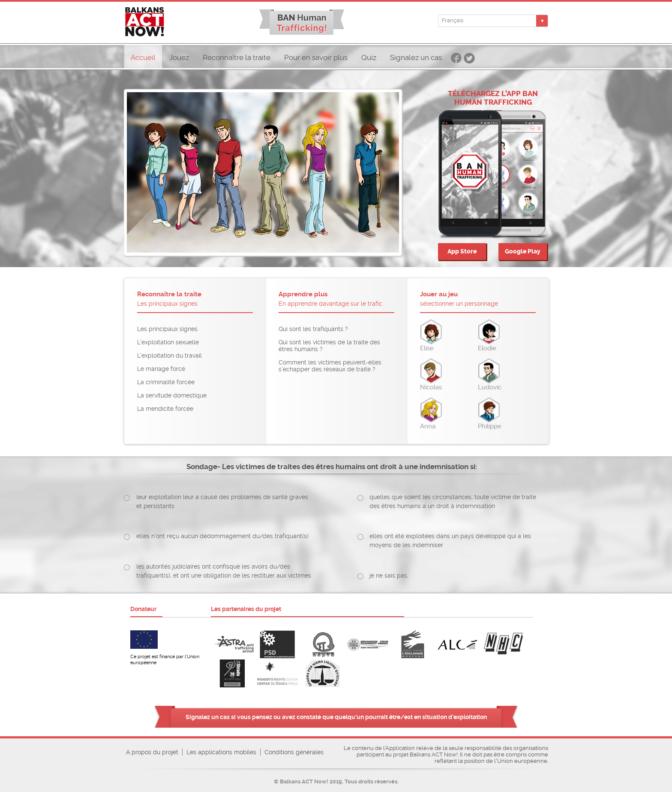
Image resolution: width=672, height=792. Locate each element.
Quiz (369, 58)
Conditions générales (294, 752)
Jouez (179, 58)
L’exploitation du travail (169, 355)
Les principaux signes (167, 329)
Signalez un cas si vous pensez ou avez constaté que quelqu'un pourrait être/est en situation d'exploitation (336, 717)
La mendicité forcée (165, 409)
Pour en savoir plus (316, 58)
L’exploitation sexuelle (168, 342)
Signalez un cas (416, 58)
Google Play (523, 251)
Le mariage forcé (161, 369)
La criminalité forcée (166, 382)
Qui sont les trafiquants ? (313, 329)
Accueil (143, 58)
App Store (462, 251)
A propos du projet (152, 752)
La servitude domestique (172, 395)
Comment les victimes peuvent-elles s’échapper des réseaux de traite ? (330, 366)
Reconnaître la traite (237, 58)
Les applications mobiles (221, 752)
